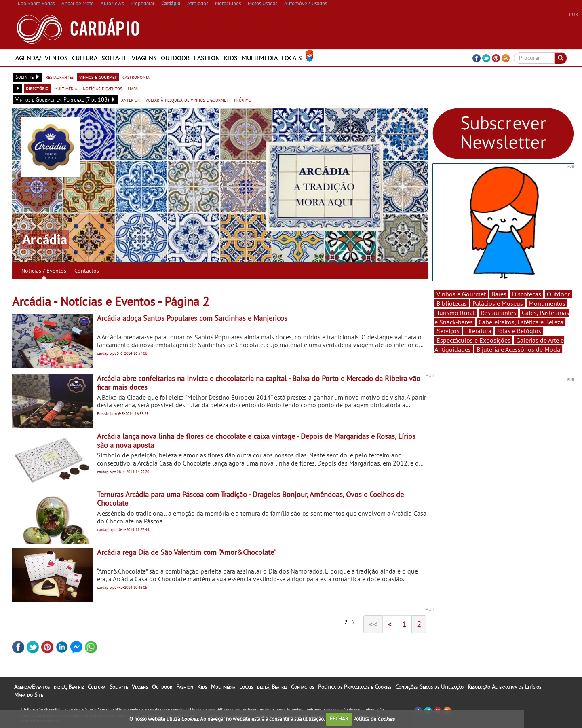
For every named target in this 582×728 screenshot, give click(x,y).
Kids (231, 58)
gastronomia (136, 77)
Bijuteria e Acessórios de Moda (518, 349)
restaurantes (60, 77)
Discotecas (527, 294)
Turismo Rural (456, 313)
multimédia (66, 88)
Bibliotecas (452, 303)
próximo (243, 99)
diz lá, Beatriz (69, 687)
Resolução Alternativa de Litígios (504, 687)
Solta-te (115, 58)
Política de (374, 718)
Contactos (87, 271)
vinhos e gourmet (98, 77)
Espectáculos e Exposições (473, 340)
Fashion (207, 58)
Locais (292, 58)
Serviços (448, 331)
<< (373, 624)
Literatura (478, 331)
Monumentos (547, 303)
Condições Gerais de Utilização (429, 687)
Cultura (85, 58)
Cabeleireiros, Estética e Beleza (521, 322)
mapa (133, 88)
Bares (499, 294)
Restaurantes (498, 313)
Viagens (144, 58)
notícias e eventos (102, 88)
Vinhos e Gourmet (461, 294)
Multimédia (260, 58)
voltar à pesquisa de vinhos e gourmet (187, 99)
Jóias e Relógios (519, 331)
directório (37, 88)
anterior (131, 99)
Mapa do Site (28, 695)
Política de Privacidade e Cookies (355, 687)
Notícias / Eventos (44, 271)
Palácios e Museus (498, 303)
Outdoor (175, 58)
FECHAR (339, 718)
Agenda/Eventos (42, 58)
